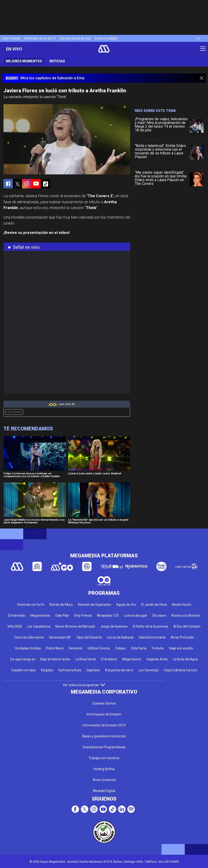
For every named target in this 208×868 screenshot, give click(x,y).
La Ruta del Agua (185, 659)
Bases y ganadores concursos (104, 736)
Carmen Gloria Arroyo (75, 38)
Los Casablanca (39, 626)
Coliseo (120, 648)
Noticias (57, 61)
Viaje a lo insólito (181, 648)
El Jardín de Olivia (154, 605)
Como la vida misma (29, 637)
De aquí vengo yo (23, 659)
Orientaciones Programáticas (104, 747)
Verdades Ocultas (28, 648)
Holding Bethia (104, 769)
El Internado (17, 615)
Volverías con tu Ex (31, 605)
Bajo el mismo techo (55, 659)
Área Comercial (104, 780)
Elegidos (47, 670)
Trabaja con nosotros (104, 758)
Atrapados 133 (108, 615)
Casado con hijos (23, 670)
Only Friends (11, 38)
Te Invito (158, 648)
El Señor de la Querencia (150, 626)
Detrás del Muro (61, 605)
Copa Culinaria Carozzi (180, 670)
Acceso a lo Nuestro (186, 615)
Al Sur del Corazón (187, 626)
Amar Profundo (182, 637)
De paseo (159, 615)
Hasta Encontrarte (152, 637)
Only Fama (139, 648)
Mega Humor (132, 659)
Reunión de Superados (94, 605)
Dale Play (62, 615)
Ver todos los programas (84, 685)
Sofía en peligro (106, 38)
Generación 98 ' (60, 637)
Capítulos (93, 670)
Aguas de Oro (126, 605)
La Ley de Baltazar (120, 637)
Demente (76, 648)
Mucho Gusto (182, 605)
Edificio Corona (99, 648)
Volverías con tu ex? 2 (40, 38)
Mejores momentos (24, 61)
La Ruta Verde (86, 659)
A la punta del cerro (119, 670)
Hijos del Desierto (89, 637)
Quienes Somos (104, 703)
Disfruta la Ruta (70, 670)
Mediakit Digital (104, 791)
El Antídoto (109, 659)
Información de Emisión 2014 (104, 725)
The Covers (14, 412)
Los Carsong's (149, 670)
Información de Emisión (104, 714)
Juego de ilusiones (114, 626)
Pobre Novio (55, 648)
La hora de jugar (136, 615)
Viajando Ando (157, 659)
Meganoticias (40, 615)
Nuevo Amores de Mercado (75, 626)
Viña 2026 (15, 626)
